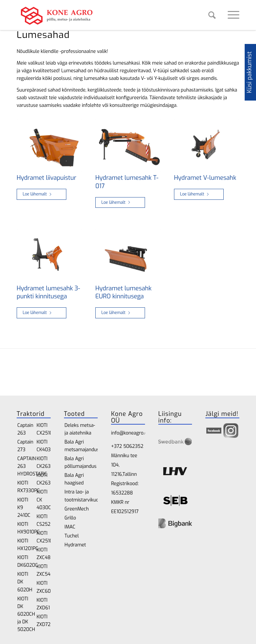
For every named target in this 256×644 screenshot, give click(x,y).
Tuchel (72, 536)
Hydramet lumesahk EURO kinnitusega (123, 293)
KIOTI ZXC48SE (44, 554)
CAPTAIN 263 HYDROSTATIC (24, 466)
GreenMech (77, 509)
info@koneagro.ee (130, 433)
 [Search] (212, 15)
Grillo (70, 518)
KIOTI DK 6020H (24, 582)
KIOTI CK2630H (44, 463)
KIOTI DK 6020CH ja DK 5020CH (24, 614)
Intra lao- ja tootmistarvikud (81, 496)
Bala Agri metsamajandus (81, 446)
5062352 (133, 446)
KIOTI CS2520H (44, 520)
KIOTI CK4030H (44, 446)
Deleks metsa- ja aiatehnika (80, 429)
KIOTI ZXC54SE (44, 570)
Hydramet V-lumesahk (205, 178)
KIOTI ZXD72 (44, 621)
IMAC (70, 527)
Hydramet (75, 545)
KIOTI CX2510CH (44, 537)
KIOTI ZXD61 (43, 604)
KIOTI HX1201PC (24, 545)
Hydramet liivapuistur (46, 178)
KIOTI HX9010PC (24, 528)
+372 (117, 446)
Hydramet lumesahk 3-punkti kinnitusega (48, 293)
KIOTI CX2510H (44, 429)
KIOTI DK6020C (24, 561)
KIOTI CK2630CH (44, 479)
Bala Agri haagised (74, 479)
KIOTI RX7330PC (24, 487)
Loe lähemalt (38, 194)
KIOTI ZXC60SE (44, 587)
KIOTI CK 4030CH (44, 500)
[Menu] (230, 15)
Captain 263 (24, 429)
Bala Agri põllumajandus (81, 463)
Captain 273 (24, 446)
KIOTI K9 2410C (24, 508)
